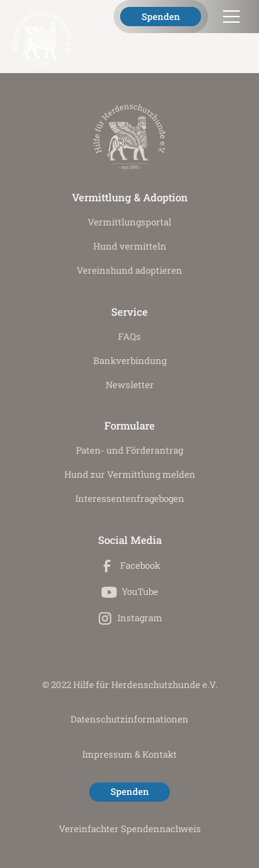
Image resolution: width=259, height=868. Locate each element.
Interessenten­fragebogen (130, 498)
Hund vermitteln (130, 246)
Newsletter (130, 385)
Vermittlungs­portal (129, 222)
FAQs (129, 336)
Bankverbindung (130, 361)
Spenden (161, 17)
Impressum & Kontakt (129, 754)
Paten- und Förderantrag (129, 450)
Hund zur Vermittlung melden (130, 474)
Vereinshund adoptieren (129, 270)
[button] (229, 17)
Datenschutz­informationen (129, 719)
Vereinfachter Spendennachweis (130, 829)
